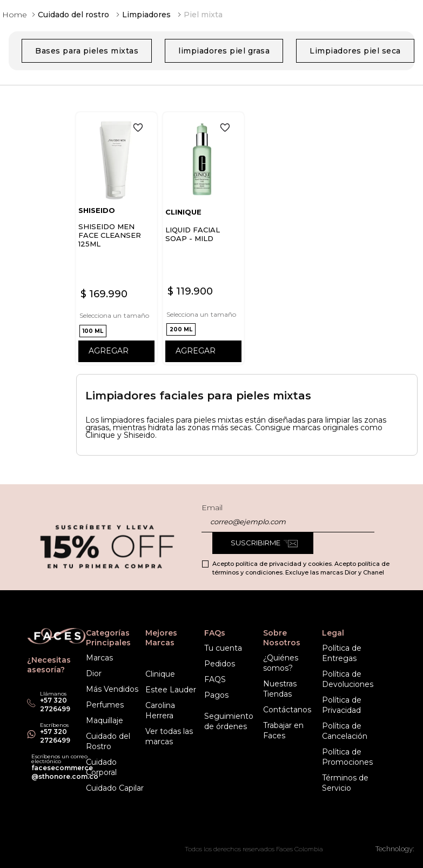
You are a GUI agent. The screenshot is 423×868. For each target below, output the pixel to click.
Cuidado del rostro (73, 15)
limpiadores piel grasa (224, 51)
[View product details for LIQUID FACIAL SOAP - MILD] (203, 238)
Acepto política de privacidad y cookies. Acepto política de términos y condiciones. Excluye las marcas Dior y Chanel (301, 568)
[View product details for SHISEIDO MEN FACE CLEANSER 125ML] (116, 238)
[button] (93, 331)
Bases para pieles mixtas (87, 51)
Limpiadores (146, 15)
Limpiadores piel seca (355, 51)
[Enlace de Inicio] (15, 15)
